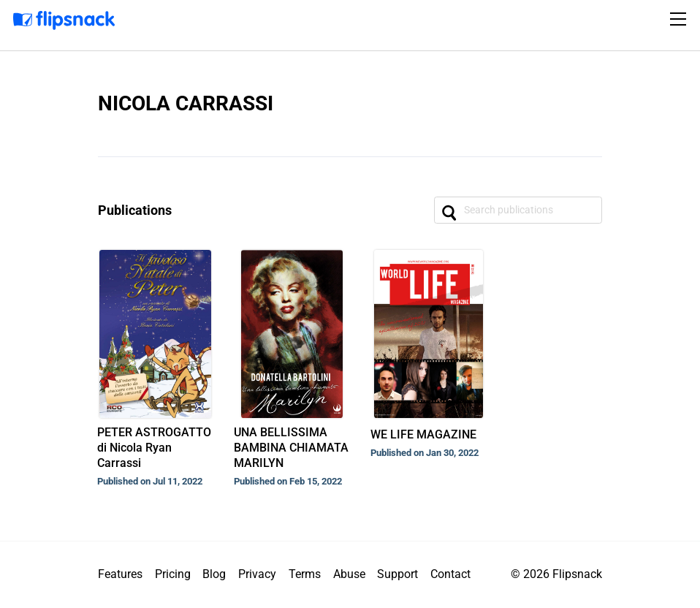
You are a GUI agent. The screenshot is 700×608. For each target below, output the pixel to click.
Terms (305, 574)
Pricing (173, 574)
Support (397, 574)
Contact (450, 574)
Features (120, 574)
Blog (214, 574)
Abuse (349, 574)
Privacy (257, 574)
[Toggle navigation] (680, 19)
